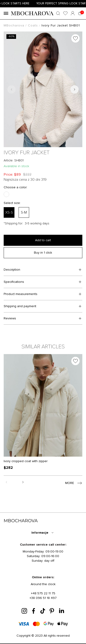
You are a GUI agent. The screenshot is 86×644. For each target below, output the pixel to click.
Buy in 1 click (43, 253)
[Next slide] (75, 89)
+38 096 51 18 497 (43, 598)
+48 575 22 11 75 (43, 593)
